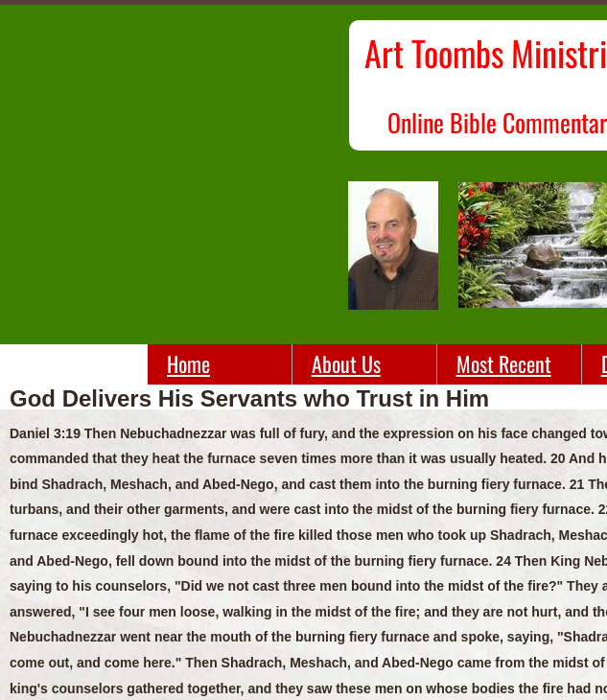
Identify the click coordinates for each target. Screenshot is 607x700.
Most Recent (504, 363)
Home (188, 363)
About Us (346, 363)
